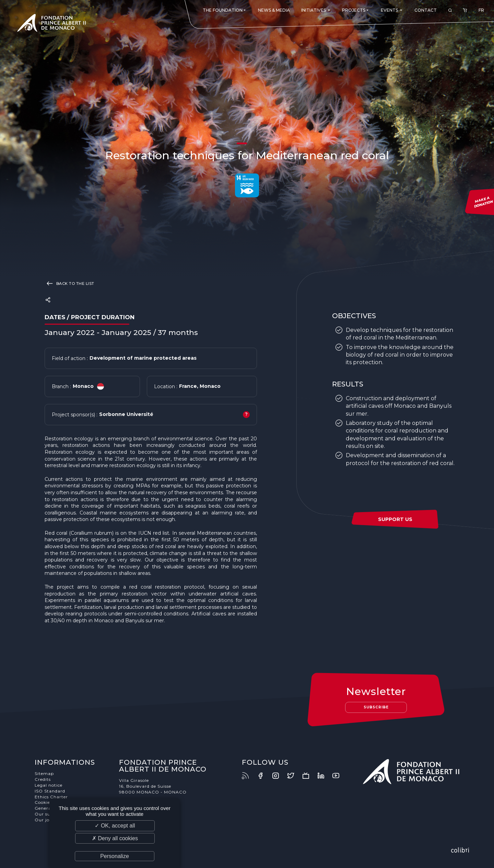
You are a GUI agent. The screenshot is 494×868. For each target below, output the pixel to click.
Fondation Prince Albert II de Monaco (51, 24)
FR (481, 10)
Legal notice (49, 785)
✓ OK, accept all (115, 826)
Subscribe (376, 707)
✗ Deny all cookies (115, 838)
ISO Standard (50, 791)
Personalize (115, 856)
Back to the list (69, 283)
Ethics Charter (51, 797)
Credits (43, 779)
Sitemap (44, 773)
